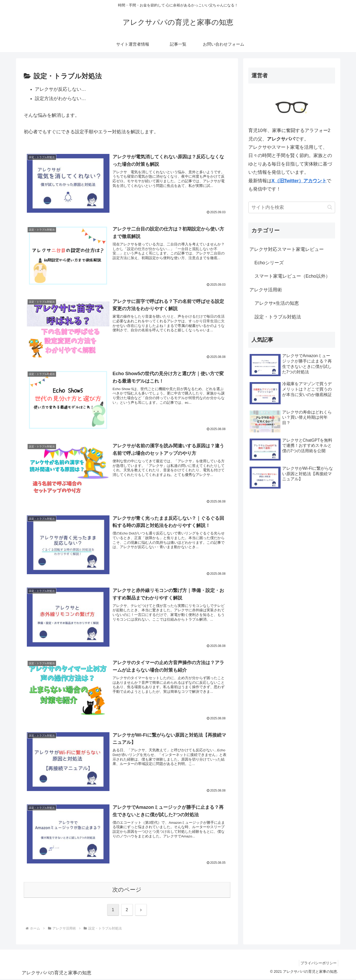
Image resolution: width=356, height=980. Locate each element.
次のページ (127, 891)
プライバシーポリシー (317, 964)
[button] (330, 207)
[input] (292, 207)
